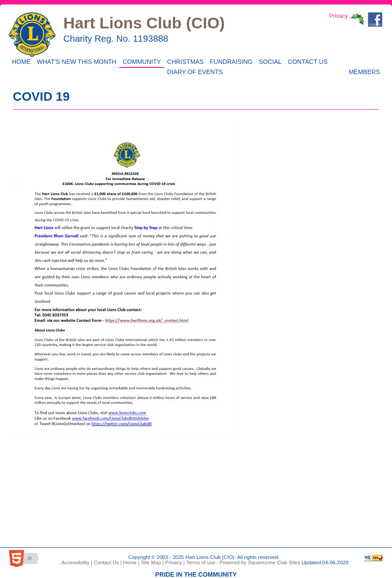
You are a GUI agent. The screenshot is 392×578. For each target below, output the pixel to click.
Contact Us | (107, 562)
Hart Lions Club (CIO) (144, 23)
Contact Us (306, 61)
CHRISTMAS (184, 61)
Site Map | (151, 562)
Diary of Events (194, 71)
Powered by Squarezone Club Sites (260, 562)
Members (364, 71)
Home (20, 61)
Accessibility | (76, 562)
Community (140, 61)
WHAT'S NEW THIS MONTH (75, 61)
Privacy (338, 16)
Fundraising (229, 61)
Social (269, 61)
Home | (130, 562)
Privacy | (174, 562)
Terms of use (200, 562)
